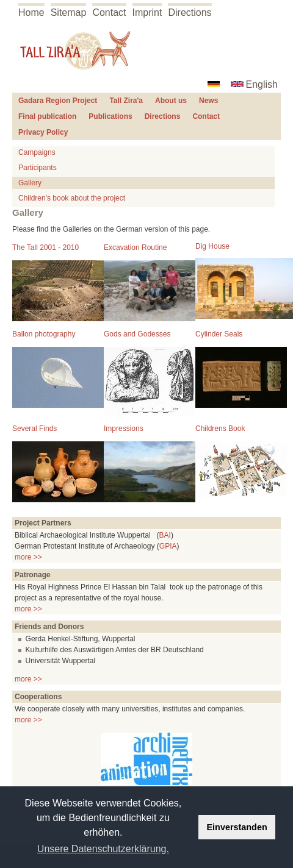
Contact (109, 12)
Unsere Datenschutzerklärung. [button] (103, 849)
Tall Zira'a (126, 101)
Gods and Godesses (137, 334)
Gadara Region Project (58, 101)
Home (31, 12)
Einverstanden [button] (237, 827)
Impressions (124, 429)
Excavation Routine (135, 247)
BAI (165, 535)
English (262, 84)
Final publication (47, 116)
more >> (28, 557)
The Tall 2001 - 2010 (45, 247)
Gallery (30, 183)
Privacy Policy (43, 132)
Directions (190, 12)
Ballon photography (44, 334)
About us (171, 101)
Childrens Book (220, 429)
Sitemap (69, 12)
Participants (38, 168)
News (208, 101)
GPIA (168, 546)
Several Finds (34, 429)
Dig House (212, 246)
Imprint (147, 12)
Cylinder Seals (219, 334)
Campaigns (37, 152)
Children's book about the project (72, 198)
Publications (110, 116)
